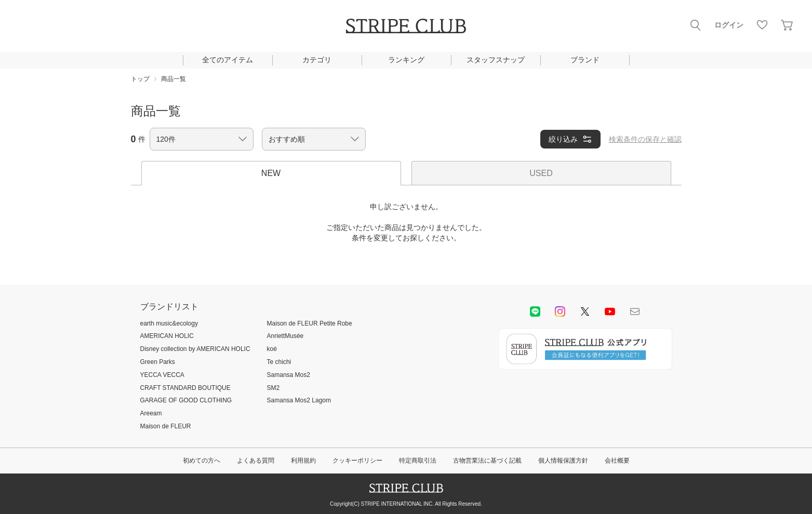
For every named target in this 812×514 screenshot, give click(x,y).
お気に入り (762, 25)
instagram (560, 312)
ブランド (585, 60)
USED (541, 173)
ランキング (406, 60)
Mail (635, 312)
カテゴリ (317, 60)
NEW (271, 173)
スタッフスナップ (496, 60)
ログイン (729, 25)
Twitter (585, 312)
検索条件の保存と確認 (645, 139)
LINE (535, 312)
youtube (610, 312)
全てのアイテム (228, 60)
